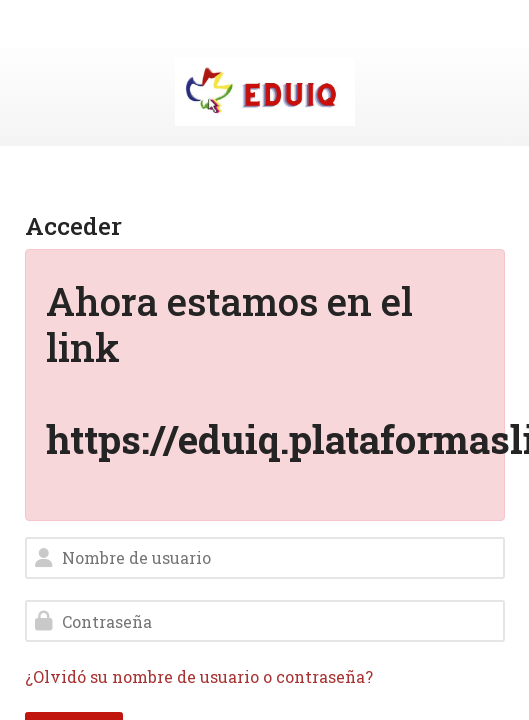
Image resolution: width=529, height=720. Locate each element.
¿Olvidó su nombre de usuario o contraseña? (199, 676)
